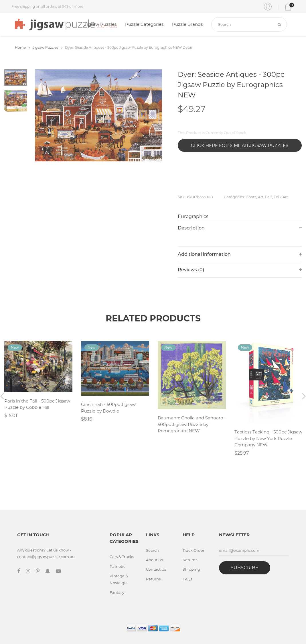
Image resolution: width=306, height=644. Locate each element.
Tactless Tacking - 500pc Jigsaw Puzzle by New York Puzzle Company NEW (268, 438)
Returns (153, 579)
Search (152, 550)
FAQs (187, 579)
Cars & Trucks (122, 557)
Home (22, 47)
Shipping (191, 569)
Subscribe (245, 568)
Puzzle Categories (144, 24)
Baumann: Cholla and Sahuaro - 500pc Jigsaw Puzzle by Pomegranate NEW (192, 424)
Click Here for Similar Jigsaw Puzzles (240, 145)
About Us (154, 560)
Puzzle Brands (187, 24)
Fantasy (117, 592)
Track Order (194, 550)
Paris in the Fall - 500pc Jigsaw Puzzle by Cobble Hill (37, 404)
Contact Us (156, 569)
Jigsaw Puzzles (100, 24)
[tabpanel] (99, 115)
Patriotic (118, 566)
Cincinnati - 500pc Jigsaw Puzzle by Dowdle (108, 408)
